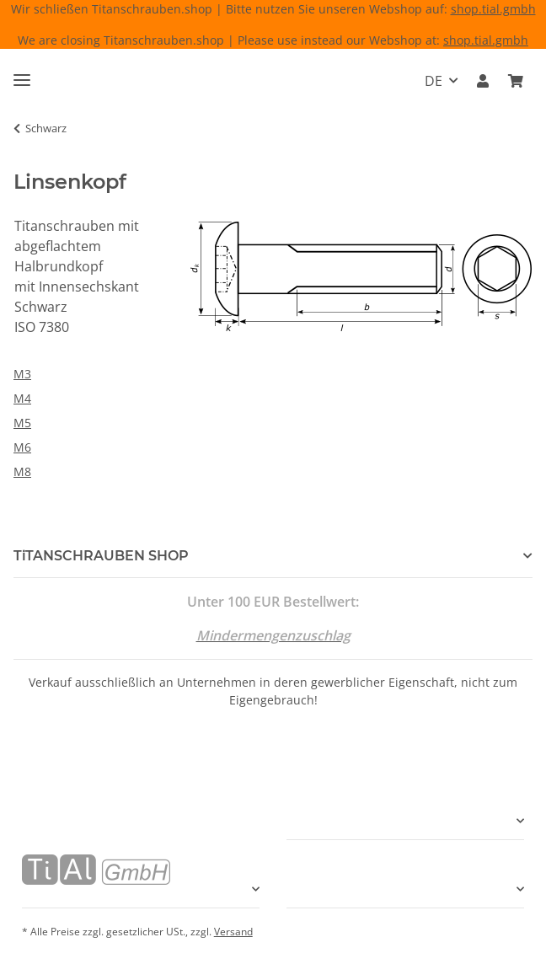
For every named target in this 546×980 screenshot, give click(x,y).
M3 (22, 374)
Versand (233, 932)
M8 (22, 471)
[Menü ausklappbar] (22, 73)
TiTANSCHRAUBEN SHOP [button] (101, 556)
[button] (483, 81)
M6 (22, 447)
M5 (22, 423)
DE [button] (434, 81)
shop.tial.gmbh (493, 9)
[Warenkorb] (516, 81)
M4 (22, 398)
